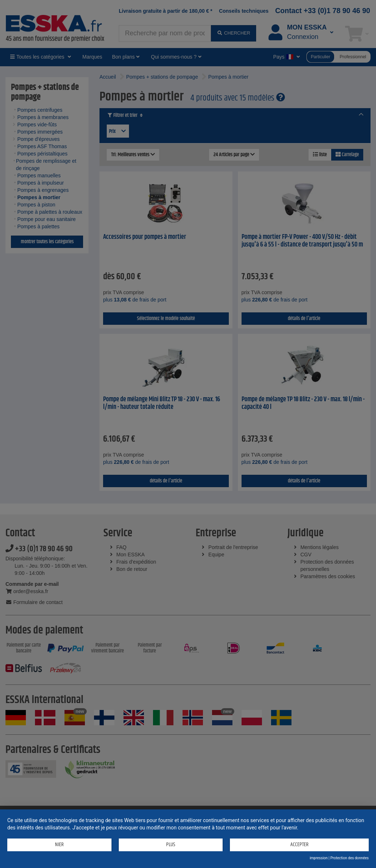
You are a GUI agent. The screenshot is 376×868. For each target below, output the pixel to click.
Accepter (299, 845)
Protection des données (350, 858)
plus (171, 845)
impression (319, 858)
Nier (59, 845)
